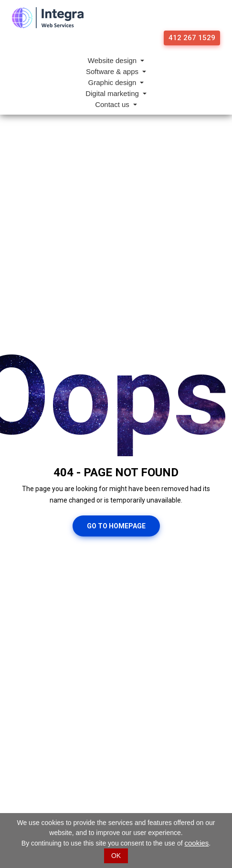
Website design (113, 60)
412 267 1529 (192, 38)
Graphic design (113, 82)
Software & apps (113, 71)
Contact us (113, 104)
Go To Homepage (116, 526)
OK (116, 856)
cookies (196, 843)
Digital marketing (113, 93)
